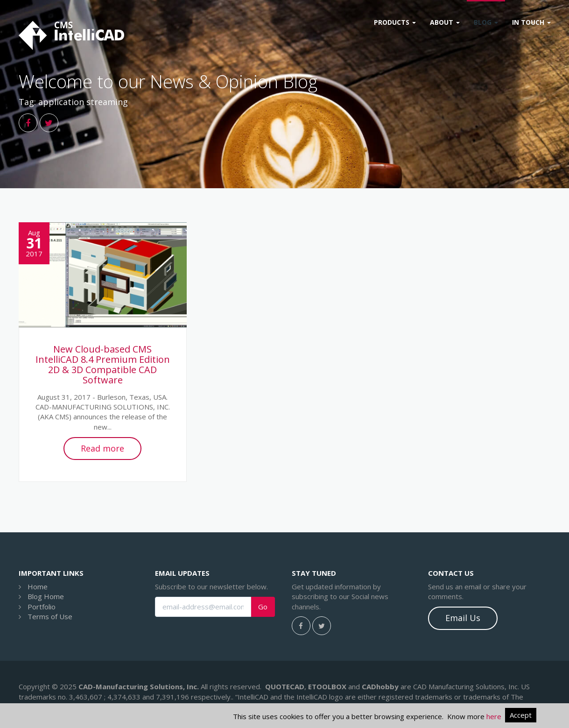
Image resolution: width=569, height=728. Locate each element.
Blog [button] (486, 22)
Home (38, 587)
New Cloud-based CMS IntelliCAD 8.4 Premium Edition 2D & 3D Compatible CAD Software (103, 364)
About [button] (445, 22)
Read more (102, 448)
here (494, 716)
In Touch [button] (531, 22)
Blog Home (46, 596)
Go (263, 607)
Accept (521, 715)
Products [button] (395, 22)
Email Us (463, 618)
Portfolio (42, 607)
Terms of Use (50, 616)
